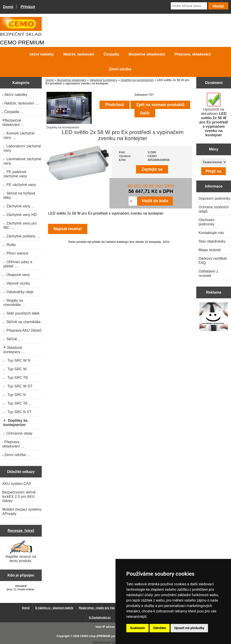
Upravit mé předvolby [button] (189, 628)
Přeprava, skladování (193, 54)
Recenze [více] (21, 530)
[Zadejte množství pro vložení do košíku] (133, 201)
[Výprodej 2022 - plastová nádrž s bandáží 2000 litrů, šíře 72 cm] (214, 317)
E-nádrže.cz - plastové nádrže (54, 608)
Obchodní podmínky (207, 222)
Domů (8, 7)
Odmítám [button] (160, 628)
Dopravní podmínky (214, 198)
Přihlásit (28, 7)
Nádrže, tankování (79, 54)
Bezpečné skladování (72, 80)
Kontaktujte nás (211, 233)
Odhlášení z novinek (208, 273)
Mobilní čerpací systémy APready (22, 511)
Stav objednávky (212, 241)
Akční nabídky (42, 54)
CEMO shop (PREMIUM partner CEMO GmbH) (110, 636)
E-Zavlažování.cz (100, 618)
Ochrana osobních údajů (214, 209)
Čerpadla (111, 54)
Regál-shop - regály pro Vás (97, 608)
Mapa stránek (210, 250)
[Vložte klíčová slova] (189, 6)
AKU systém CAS (17, 484)
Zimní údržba (120, 69)
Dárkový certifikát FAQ (213, 261)
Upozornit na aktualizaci (214, 115)
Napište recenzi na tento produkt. (21, 552)
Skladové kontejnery (103, 80)
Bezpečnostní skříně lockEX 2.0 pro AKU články (19, 496)
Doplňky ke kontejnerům (137, 80)
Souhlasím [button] (137, 628)
